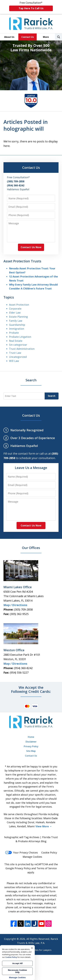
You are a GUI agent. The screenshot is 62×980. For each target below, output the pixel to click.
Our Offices (31, 548)
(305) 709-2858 (23, 609)
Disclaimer (31, 742)
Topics (9, 297)
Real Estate (16, 341)
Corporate (15, 309)
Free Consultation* (31, 6)
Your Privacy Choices (21, 853)
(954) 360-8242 (23, 668)
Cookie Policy (49, 853)
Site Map (31, 751)
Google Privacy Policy (18, 868)
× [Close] (32, 948)
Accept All (17, 963)
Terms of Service (47, 868)
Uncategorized (18, 357)
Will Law (14, 361)
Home (31, 737)
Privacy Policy (31, 746)
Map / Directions (15, 605)
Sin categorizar (18, 345)
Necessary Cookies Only (17, 971)
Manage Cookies (32, 857)
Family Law (16, 321)
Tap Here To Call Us (31, 8)
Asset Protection (19, 305)
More (46, 37)
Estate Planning (18, 317)
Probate (14, 333)
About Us (9, 37)
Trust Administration (22, 349)
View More (42, 826)
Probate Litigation (20, 337)
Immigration (17, 329)
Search (52, 396)
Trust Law (15, 353)
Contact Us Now (31, 247)
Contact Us (28, 37)
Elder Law (15, 313)
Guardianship (17, 325)
